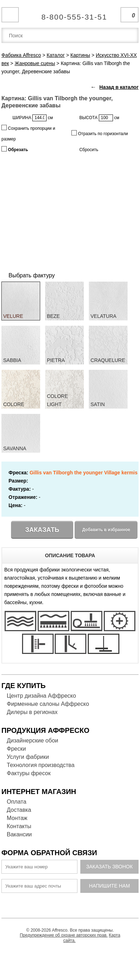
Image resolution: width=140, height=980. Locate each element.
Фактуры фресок (29, 773)
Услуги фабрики (28, 757)
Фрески (16, 749)
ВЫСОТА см (99, 118)
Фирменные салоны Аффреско (48, 704)
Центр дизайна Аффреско (41, 696)
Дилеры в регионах (32, 712)
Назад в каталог (119, 87)
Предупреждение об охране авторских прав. (64, 935)
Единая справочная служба (70, 14)
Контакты (19, 826)
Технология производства (41, 765)
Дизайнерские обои (33, 741)
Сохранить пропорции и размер (28, 133)
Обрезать (15, 149)
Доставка (19, 810)
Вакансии (19, 834)
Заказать (42, 530)
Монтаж (17, 818)
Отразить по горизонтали (100, 133)
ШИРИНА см (33, 118)
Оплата (17, 802)
